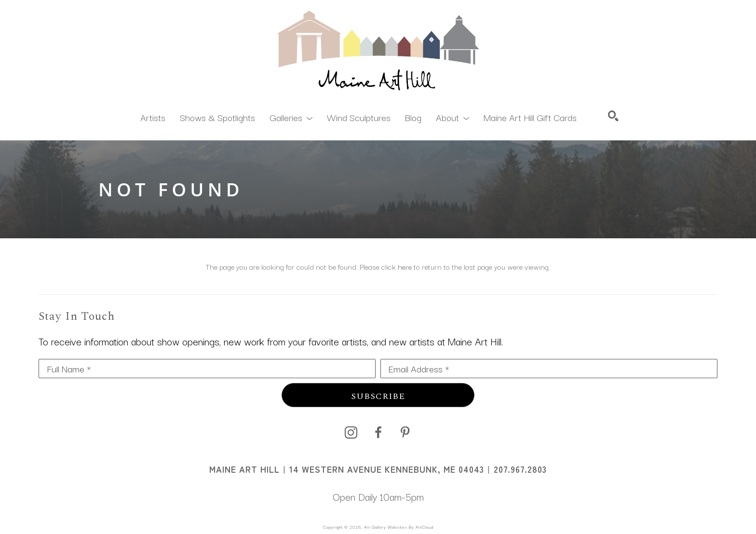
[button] (291, 117)
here (405, 266)
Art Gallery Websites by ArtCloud (399, 527)
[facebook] (378, 433)
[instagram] (351, 433)
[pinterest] (405, 433)
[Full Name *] (207, 369)
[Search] (613, 116)
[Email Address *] (549, 369)
